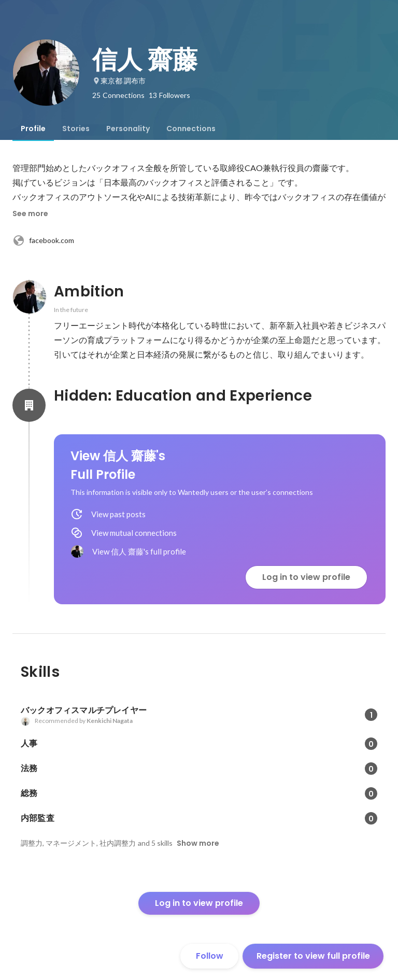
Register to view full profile (313, 956)
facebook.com (43, 240)
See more (30, 214)
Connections (191, 129)
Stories (76, 129)
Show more (198, 843)
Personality (128, 129)
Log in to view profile (306, 577)
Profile (33, 129)
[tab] (33, 129)
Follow (210, 956)
